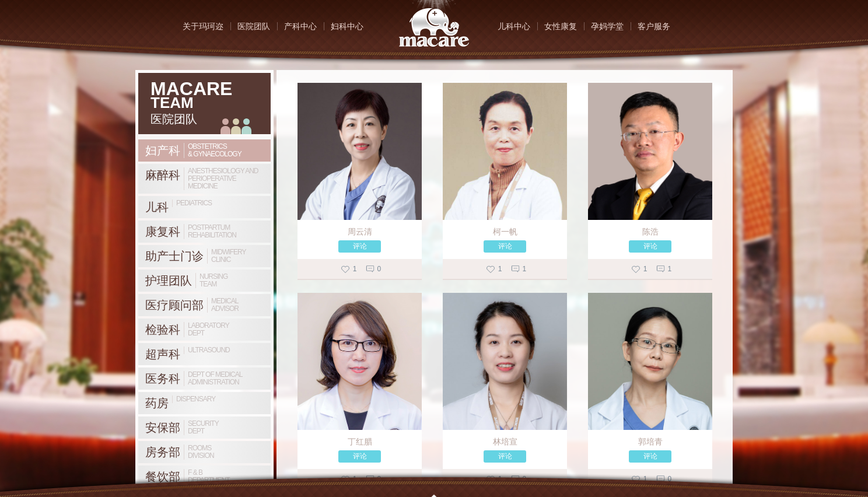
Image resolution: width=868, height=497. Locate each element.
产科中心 (300, 26)
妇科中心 (347, 26)
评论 (360, 246)
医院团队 (254, 26)
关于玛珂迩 (203, 26)
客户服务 (654, 26)
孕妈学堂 (607, 26)
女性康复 (561, 26)
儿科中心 (514, 26)
